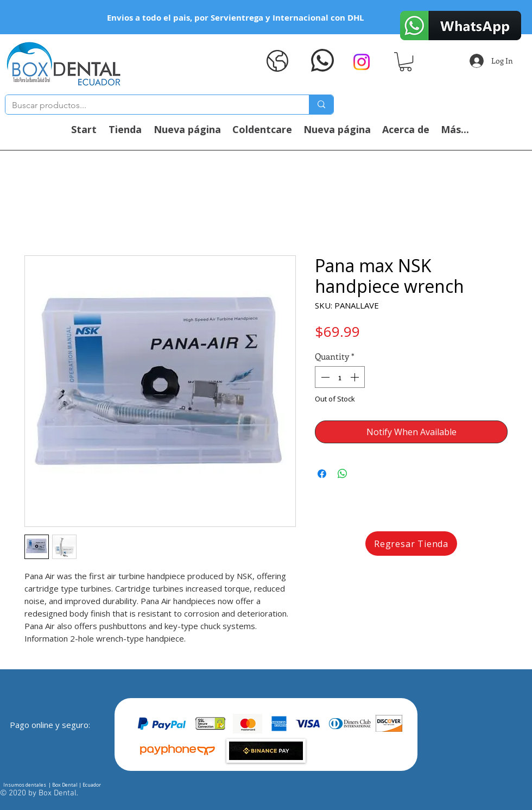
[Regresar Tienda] (411, 544)
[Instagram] (362, 62)
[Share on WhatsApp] (343, 474)
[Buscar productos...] (149, 105)
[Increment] (356, 377)
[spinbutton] (340, 377)
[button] (406, 62)
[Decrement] (324, 377)
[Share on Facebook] (322, 474)
